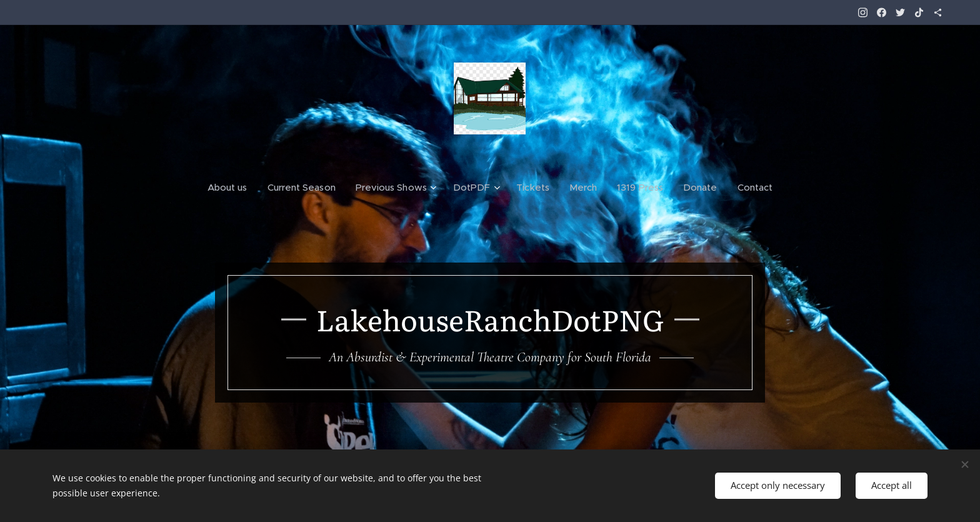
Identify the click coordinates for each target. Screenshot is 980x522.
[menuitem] (231, 188)
